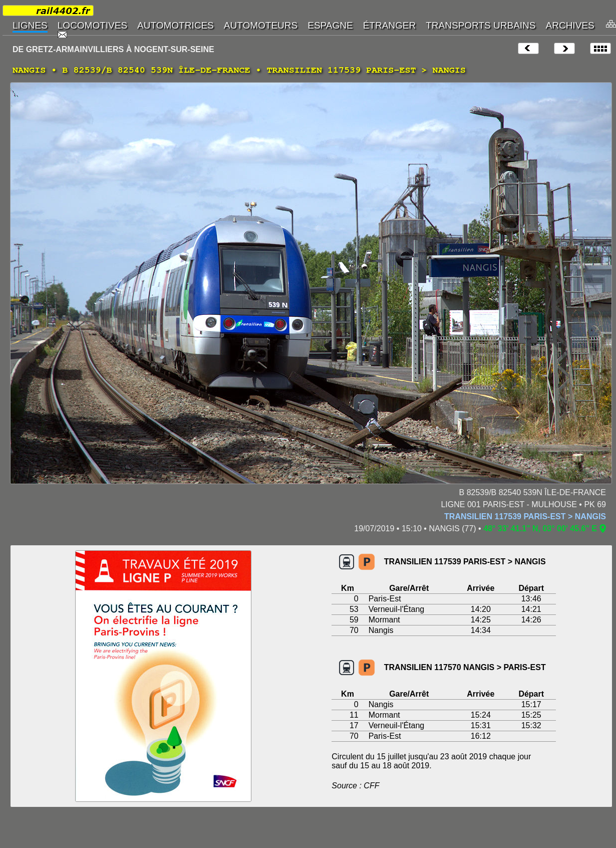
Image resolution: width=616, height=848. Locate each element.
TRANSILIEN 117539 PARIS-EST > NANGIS (525, 516)
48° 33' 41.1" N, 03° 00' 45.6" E (540, 528)
